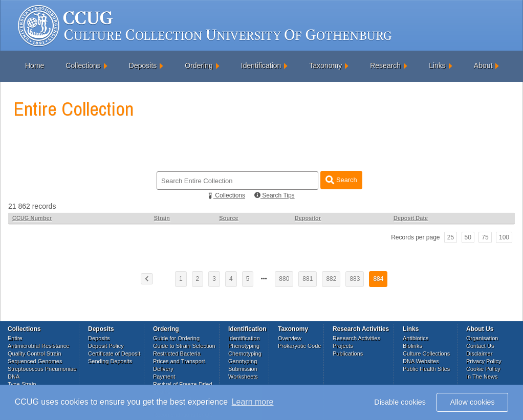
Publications (348, 353)
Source (228, 218)
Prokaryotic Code (299, 346)
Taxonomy (325, 65)
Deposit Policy (106, 346)
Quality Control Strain (35, 353)
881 (308, 279)
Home (35, 65)
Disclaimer (479, 353)
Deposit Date (411, 218)
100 (504, 237)
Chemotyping (245, 353)
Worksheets (243, 377)
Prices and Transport (179, 361)
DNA (14, 377)
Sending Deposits (110, 361)
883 (355, 279)
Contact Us (480, 346)
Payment (164, 377)
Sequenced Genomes (35, 361)
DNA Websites (421, 361)
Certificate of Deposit (114, 353)
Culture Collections (426, 353)
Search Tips (275, 195)
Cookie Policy (483, 369)
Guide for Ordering (176, 338)
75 (485, 237)
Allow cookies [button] (473, 402)
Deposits (143, 65)
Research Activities (356, 338)
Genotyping (243, 361)
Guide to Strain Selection (184, 346)
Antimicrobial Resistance (38, 346)
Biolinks (412, 346)
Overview (290, 338)
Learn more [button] (253, 402)
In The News (482, 377)
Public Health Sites (426, 369)
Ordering (199, 65)
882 (331, 279)
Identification (261, 65)
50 (468, 237)
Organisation (482, 338)
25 (451, 237)
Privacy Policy (484, 361)
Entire (15, 338)
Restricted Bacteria (177, 353)
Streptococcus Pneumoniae (42, 369)
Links (437, 65)
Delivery (163, 369)
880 (284, 279)
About (483, 65)
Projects (343, 346)
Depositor (308, 218)
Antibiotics (416, 338)
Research (385, 65)
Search (341, 180)
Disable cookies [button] (400, 402)
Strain (162, 218)
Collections (83, 65)
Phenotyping (244, 346)
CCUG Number (32, 218)
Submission (243, 369)
